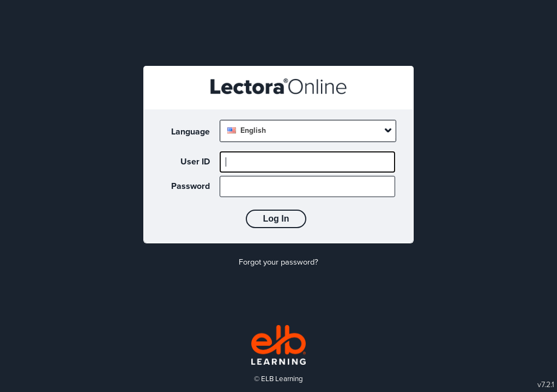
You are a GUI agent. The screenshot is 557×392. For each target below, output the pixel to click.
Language (190, 132)
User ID (195, 162)
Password (190, 186)
